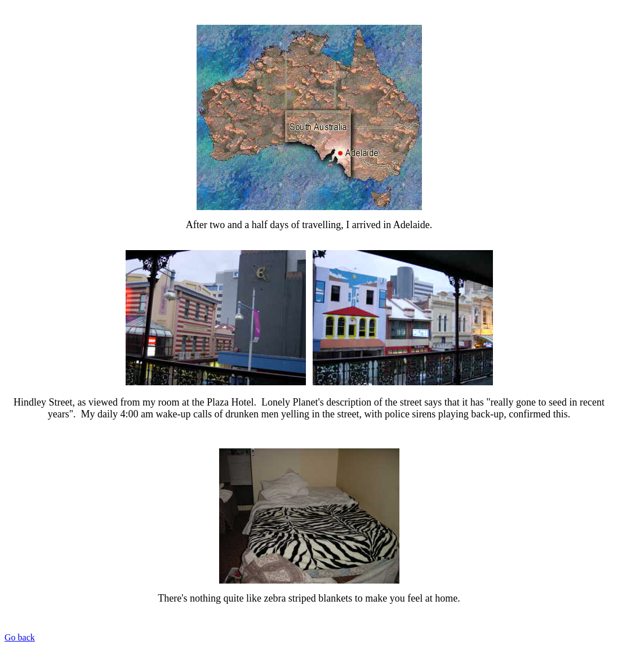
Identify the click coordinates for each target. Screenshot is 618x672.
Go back (20, 637)
